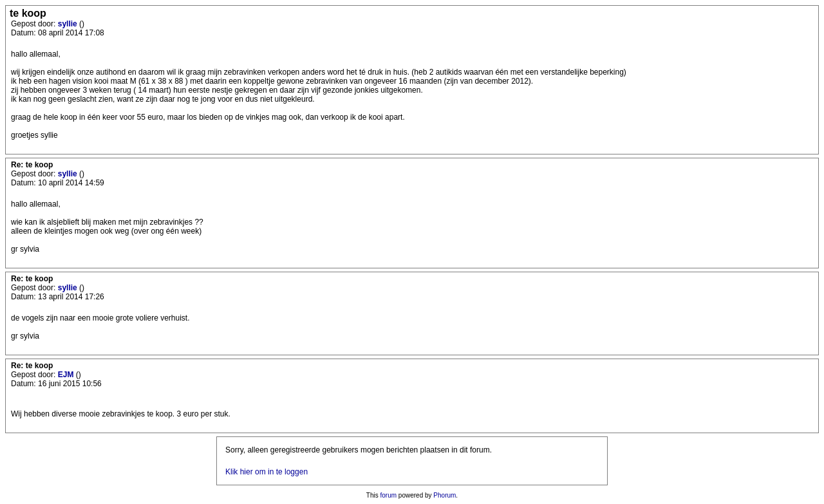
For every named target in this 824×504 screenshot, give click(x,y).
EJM (67, 375)
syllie (69, 24)
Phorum (445, 495)
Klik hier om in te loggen (267, 472)
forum (389, 495)
